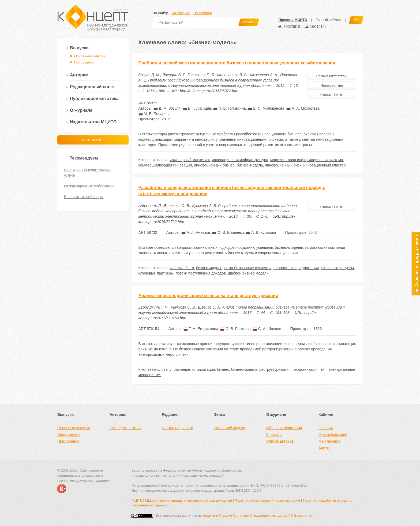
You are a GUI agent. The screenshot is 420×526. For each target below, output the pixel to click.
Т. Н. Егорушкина (201, 329)
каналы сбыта (182, 268)
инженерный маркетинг (190, 160)
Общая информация (284, 428)
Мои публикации (333, 435)
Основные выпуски (89, 56)
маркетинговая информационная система (307, 160)
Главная (326, 428)
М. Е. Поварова (155, 114)
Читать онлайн (332, 86)
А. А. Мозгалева (303, 108)
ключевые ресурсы (337, 268)
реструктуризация (275, 369)
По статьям (181, 13)
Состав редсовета (177, 428)
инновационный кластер (325, 165)
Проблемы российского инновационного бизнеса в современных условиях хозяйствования (237, 63)
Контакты (274, 435)
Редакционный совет (92, 87)
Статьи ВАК (93, 140)
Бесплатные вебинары (84, 197)
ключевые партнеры (156, 273)
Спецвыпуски (69, 435)
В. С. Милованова (266, 108)
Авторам (79, 75)
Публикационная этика (94, 99)
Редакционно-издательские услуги (88, 173)
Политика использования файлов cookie (267, 500)
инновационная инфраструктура (240, 160)
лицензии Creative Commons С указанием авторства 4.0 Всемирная (258, 515)
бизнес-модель (250, 165)
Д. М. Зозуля (167, 108)
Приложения (84, 62)
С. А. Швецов (267, 329)
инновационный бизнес (214, 165)
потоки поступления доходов (201, 273)
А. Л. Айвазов (196, 232)
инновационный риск (283, 165)
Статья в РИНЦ (332, 95)
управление (180, 369)
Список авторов (280, 441)
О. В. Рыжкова (235, 329)
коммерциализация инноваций (165, 165)
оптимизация (204, 369)
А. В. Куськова (261, 232)
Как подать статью (125, 428)
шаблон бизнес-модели (248, 273)
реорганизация (305, 369)
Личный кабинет (328, 20)
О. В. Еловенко (228, 232)
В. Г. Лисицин (197, 108)
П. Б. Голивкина (230, 108)
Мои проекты (330, 441)
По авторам (203, 13)
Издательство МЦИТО (93, 122)
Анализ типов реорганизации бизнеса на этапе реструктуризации (208, 296)
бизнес (223, 369)
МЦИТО (138, 500)
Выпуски (79, 48)
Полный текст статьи (332, 76)
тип (324, 369)
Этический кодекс (229, 428)
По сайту (160, 13)
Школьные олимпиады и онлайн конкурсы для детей (190, 500)
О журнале (81, 110)
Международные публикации (89, 186)
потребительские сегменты (248, 268)
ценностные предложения (296, 268)
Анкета (325, 448)
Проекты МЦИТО (293, 20)
